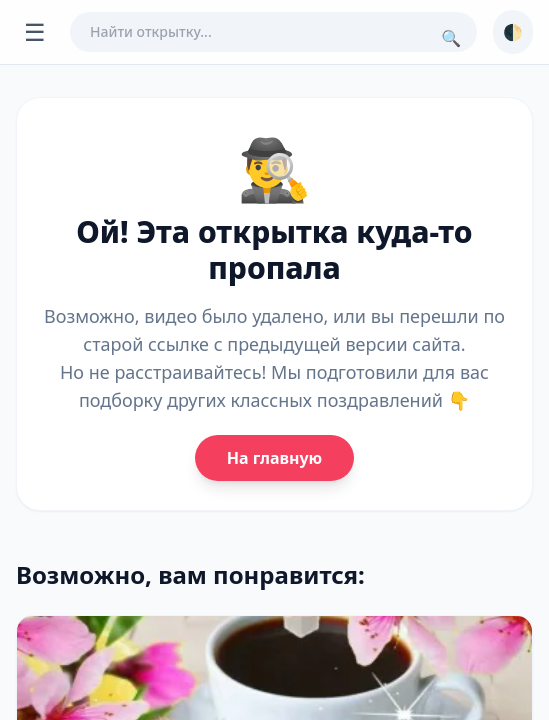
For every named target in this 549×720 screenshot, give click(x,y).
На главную (274, 458)
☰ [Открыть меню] (35, 31)
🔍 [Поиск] (451, 38)
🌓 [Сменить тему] (513, 32)
